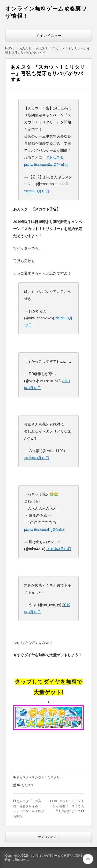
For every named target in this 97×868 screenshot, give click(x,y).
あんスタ (23, 777)
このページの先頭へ (88, 859)
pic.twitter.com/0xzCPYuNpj (46, 165)
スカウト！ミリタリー (47, 777)
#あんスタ (55, 157)
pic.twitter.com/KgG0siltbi (44, 530)
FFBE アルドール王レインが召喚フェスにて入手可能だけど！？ (67, 806)
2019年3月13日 (37, 191)
